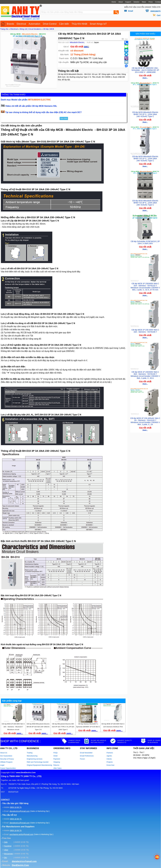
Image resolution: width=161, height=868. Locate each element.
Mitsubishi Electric (77, 42)
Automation (34, 24)
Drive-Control (50, 24)
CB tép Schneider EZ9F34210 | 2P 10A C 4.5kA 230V (145, 241)
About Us (4, 753)
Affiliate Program (6, 762)
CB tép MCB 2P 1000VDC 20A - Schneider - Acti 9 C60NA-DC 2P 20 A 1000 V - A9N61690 (145, 70)
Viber (6, 850)
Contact (158, 2)
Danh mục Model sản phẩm (26, 100)
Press (151, 2)
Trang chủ (4, 29)
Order (56, 756)
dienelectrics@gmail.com (20, 811)
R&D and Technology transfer (38, 762)
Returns (56, 765)
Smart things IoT (98, 24)
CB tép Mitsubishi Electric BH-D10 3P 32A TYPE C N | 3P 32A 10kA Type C (63, 727)
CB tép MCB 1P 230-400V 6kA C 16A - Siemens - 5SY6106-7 (145, 329)
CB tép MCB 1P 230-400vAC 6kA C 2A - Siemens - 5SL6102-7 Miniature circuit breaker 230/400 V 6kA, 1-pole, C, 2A (145, 418)
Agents (109, 756)
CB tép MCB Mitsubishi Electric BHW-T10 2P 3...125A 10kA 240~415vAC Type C (145, 113)
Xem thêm (64, 118)
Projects (110, 762)
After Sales (58, 768)
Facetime (8, 846)
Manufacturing (32, 756)
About (121, 2)
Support (128, 2)
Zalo (6, 842)
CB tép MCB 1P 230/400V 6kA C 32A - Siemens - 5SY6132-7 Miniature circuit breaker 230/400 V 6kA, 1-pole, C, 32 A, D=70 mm (145, 285)
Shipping (57, 762)
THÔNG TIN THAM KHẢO (13, 95)
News (144, 2)
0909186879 (155, 11)
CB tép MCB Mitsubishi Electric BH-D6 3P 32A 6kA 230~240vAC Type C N (38, 727)
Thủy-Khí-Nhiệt (79, 24)
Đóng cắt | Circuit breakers (30, 29)
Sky (5, 858)
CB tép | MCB (48, 29)
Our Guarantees (6, 756)
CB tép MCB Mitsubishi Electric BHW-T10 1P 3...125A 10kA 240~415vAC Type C (145, 157)
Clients (109, 759)
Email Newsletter (86, 753)
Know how (111, 765)
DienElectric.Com (20, 865)
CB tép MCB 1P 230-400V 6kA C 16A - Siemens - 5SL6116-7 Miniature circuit (13, 727)
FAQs (56, 753)
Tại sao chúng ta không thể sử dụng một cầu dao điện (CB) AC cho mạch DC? (44, 112)
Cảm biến (64, 24)
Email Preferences (87, 756)
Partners (110, 753)
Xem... (145, 77)
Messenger (8, 854)
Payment (57, 759)
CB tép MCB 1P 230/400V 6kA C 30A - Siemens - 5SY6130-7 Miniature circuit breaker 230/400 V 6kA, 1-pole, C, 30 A (145, 372)
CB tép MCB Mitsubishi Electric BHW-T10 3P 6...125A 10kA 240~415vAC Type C (145, 201)
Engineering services (35, 759)
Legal (2, 765)
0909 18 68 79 (16, 807)
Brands (10, 24)
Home (114, 2)
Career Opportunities (8, 768)
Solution (136, 2)
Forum (82, 759)
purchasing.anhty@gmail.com (21, 834)
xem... (86, 47)
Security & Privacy (7, 759)
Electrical (21, 24)
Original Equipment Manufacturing (40, 765)
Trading (30, 753)
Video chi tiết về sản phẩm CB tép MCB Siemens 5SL (31, 106)
